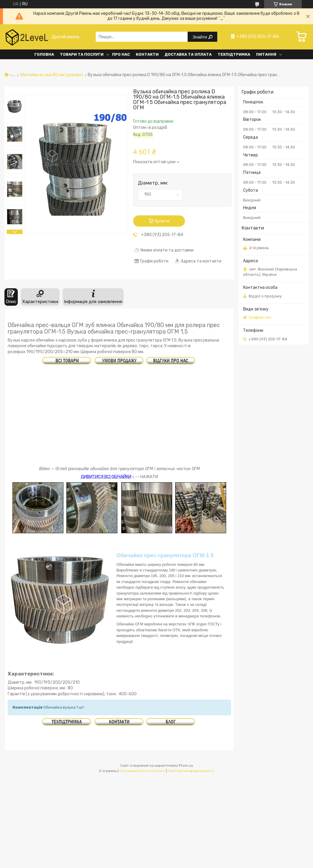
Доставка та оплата (188, 54)
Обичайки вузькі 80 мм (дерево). (52, 75)
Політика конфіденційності (191, 771)
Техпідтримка (234, 54)
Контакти (147, 54)
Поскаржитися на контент (142, 771)
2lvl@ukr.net (260, 317)
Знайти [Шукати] (200, 37)
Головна (44, 54)
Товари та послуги (82, 54)
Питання (266, 54)
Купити (162, 221)
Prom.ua (186, 765)
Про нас (121, 54)
